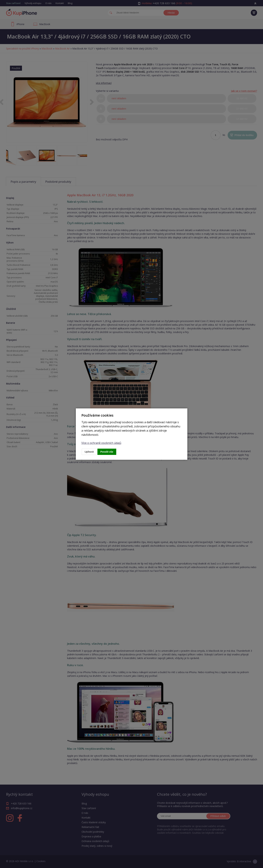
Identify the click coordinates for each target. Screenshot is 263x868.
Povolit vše (107, 452)
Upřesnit (89, 452)
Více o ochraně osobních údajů (101, 443)
